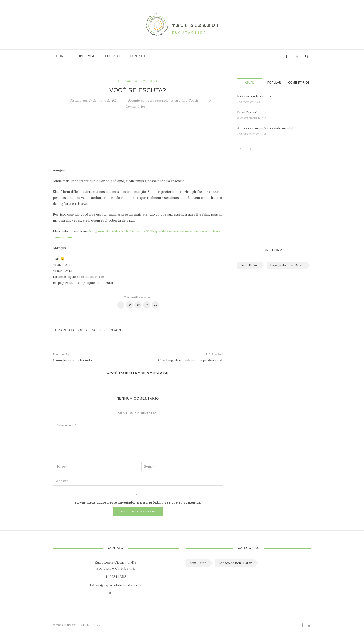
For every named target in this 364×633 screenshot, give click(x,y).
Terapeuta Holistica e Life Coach (173, 100)
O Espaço (112, 56)
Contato (138, 56)
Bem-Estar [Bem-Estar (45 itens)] (249, 265)
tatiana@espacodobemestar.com (116, 585)
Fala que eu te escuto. (254, 96)
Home (61, 56)
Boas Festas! (247, 112)
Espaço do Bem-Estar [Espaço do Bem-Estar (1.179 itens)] (287, 265)
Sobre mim (85, 56)
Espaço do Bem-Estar (138, 81)
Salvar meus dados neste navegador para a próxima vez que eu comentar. (138, 502)
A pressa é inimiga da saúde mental (265, 128)
